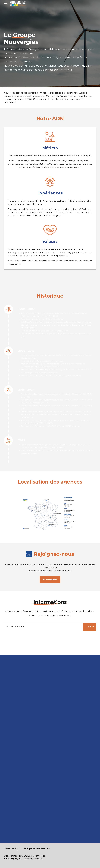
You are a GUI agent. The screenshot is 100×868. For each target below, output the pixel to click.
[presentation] (24, 637)
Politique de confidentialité (37, 849)
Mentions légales (13, 849)
